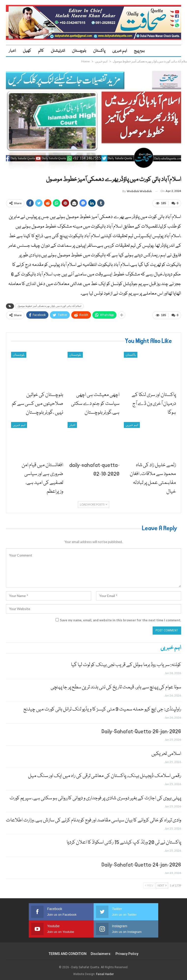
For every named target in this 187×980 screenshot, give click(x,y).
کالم (41, 51)
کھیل (27, 51)
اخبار (12, 51)
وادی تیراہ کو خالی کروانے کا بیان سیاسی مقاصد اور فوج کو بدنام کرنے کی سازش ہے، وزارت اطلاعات (93, 818)
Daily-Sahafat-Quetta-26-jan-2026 (141, 730)
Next (162, 884)
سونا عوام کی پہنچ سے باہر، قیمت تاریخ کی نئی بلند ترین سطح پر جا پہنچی (116, 685)
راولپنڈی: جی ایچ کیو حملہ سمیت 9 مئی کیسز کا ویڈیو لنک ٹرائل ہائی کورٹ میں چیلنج (102, 707)
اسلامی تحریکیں (166, 752)
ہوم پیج (139, 51)
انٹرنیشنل (58, 51)
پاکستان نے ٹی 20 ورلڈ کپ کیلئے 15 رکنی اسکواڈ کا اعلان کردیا (124, 841)
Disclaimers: (101, 952)
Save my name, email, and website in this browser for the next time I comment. (121, 618)
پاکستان (99, 51)
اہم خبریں (120, 51)
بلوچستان (79, 51)
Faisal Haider (105, 972)
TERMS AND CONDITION (68, 952)
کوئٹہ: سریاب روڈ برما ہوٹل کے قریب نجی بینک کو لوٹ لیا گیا (126, 663)
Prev (149, 884)
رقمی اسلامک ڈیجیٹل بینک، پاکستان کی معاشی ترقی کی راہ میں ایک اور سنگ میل (105, 774)
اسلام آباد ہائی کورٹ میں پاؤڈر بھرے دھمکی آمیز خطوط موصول (49, 305)
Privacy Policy (127, 952)
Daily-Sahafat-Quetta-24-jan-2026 (141, 863)
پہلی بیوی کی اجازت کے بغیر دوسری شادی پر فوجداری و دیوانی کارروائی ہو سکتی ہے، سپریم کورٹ (95, 796)
